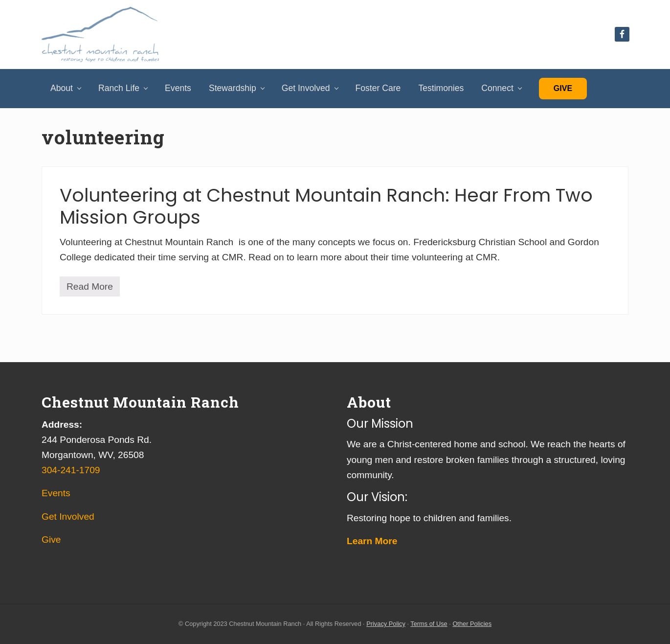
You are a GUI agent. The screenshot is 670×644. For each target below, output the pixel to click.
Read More (90, 289)
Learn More (372, 541)
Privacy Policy (386, 624)
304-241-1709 (71, 470)
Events (56, 493)
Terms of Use (429, 624)
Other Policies (472, 624)
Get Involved (68, 517)
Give (563, 88)
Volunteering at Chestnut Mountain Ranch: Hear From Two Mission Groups (326, 206)
